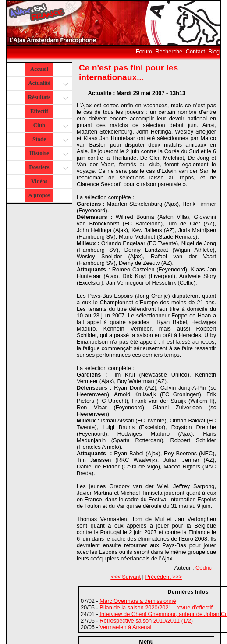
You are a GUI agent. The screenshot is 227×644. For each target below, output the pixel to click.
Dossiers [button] (48, 168)
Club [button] (50, 126)
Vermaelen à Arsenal (125, 627)
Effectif (39, 111)
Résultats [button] (47, 98)
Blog (214, 51)
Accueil (39, 69)
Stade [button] (49, 140)
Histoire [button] (48, 154)
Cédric (204, 568)
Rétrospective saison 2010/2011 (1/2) (146, 621)
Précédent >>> (163, 577)
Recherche (169, 51)
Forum (144, 51)
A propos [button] (39, 195)
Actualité (48, 84)
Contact (195, 51)
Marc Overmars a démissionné (138, 601)
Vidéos (39, 181)
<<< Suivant (126, 577)
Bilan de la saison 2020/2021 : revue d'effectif (156, 607)
